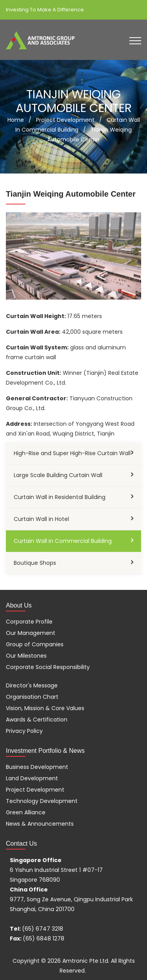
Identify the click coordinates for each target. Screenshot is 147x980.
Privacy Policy (24, 731)
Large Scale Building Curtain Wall (58, 475)
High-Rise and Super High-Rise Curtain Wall (72, 453)
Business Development (37, 767)
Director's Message (32, 685)
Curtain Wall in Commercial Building (63, 541)
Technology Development (42, 801)
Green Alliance (26, 812)
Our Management (31, 633)
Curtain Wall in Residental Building (60, 497)
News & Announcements (40, 824)
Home (16, 120)
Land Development (32, 778)
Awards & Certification (37, 720)
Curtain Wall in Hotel (41, 519)
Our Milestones (26, 656)
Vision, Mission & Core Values (45, 708)
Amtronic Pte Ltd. (86, 961)
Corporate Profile (29, 622)
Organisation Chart (32, 697)
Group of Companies (35, 644)
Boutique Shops (35, 563)
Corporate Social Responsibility (48, 667)
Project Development (35, 790)
